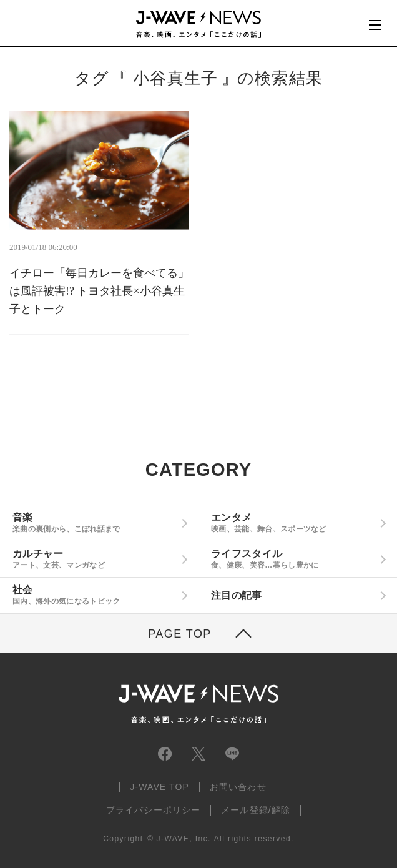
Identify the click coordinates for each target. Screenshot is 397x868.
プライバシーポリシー (153, 810)
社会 (95, 595)
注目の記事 (237, 595)
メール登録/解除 (256, 810)
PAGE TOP (180, 634)
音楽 (95, 523)
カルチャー (95, 559)
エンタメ (293, 523)
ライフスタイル (293, 559)
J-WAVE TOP (159, 787)
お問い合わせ (238, 787)
